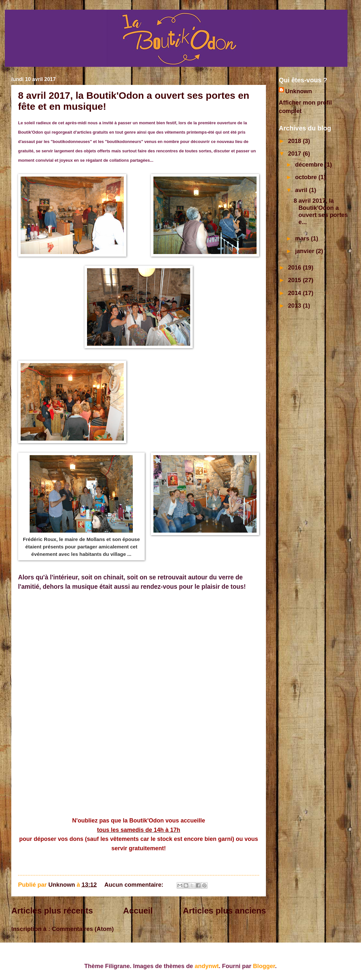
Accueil (138, 911)
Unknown (299, 91)
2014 (295, 293)
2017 (295, 153)
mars (303, 238)
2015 (295, 280)
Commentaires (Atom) (83, 929)
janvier (306, 251)
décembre (310, 164)
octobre (307, 177)
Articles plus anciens (224, 911)
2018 (295, 141)
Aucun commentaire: (135, 885)
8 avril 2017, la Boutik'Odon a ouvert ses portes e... (321, 211)
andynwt (207, 966)
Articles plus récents (52, 911)
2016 (295, 267)
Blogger (264, 966)
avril (302, 190)
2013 (295, 306)
